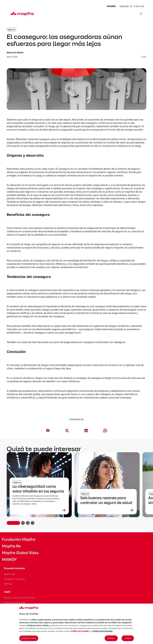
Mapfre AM (9, 574)
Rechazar (111, 638)
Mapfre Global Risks (20, 553)
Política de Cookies (80, 631)
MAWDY (9, 559)
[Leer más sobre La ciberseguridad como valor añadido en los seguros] (39, 510)
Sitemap (8, 584)
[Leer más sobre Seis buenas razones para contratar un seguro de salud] (107, 510)
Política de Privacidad (103, 631)
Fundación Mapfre (19, 539)
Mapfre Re (11, 546)
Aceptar (128, 638)
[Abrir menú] (141, 14)
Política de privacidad (15, 602)
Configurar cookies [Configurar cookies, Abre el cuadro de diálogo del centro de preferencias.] (29, 638)
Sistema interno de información (20, 598)
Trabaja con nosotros (14, 579)
